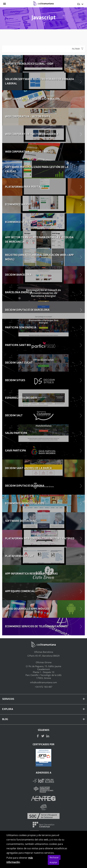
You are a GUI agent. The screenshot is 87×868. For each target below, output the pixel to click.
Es (81, 4)
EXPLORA (43, 709)
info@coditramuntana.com (43, 682)
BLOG (43, 719)
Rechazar (54, 857)
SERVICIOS (43, 699)
